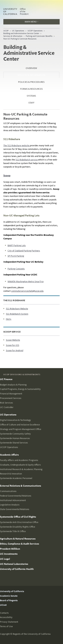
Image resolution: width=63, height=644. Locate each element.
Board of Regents (9, 600)
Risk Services (6, 403)
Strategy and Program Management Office (21, 429)
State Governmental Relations (15, 509)
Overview (31, 68)
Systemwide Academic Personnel (16, 478)
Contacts (4, 613)
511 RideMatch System (17, 314)
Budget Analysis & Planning (13, 385)
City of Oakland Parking (20, 251)
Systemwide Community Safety (15, 434)
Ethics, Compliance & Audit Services (19, 544)
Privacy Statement (9, 622)
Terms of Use (6, 626)
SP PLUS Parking (16, 256)
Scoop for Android (15, 350)
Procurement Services (11, 398)
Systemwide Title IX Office (13, 531)
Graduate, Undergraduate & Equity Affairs (20, 465)
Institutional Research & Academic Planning (21, 469)
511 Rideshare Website (17, 309)
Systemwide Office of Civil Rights (18, 517)
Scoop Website (13, 340)
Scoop (7, 176)
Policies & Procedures (31, 82)
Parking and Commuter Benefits (39, 36)
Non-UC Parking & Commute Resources (20, 39)
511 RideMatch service (27, 160)
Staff (31, 103)
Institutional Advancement (13, 500)
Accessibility (6, 617)
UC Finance (6, 379)
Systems (31, 96)
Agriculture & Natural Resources (18, 539)
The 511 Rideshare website (17, 146)
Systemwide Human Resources (15, 438)
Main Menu (21, 22)
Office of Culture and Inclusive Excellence (20, 425)
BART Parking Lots (17, 245)
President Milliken (10, 549)
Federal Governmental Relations (16, 496)
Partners (36, 251)
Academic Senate (9, 596)
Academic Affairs (9, 455)
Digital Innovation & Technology (15, 420)
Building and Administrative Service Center (21, 33)
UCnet (3, 605)
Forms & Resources (31, 89)
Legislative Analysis (10, 505)
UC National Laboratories (14, 564)
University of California (12, 591)
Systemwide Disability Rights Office (18, 527)
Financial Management (11, 394)
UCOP (6, 31)
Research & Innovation (11, 474)
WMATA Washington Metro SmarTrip (26, 282)
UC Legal (5, 559)
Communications (8, 491)
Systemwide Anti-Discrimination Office (19, 522)
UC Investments (9, 554)
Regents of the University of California (32, 634)
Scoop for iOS (13, 345)
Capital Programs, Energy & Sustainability (20, 389)
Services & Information (13, 36)
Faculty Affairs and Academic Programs (19, 460)
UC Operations (18, 31)
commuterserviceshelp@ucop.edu (27, 291)
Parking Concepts (16, 269)
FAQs (9, 319)
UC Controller (7, 407)
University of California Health (17, 569)
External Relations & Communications (20, 486)
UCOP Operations (35, 31)
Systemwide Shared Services (14, 443)
